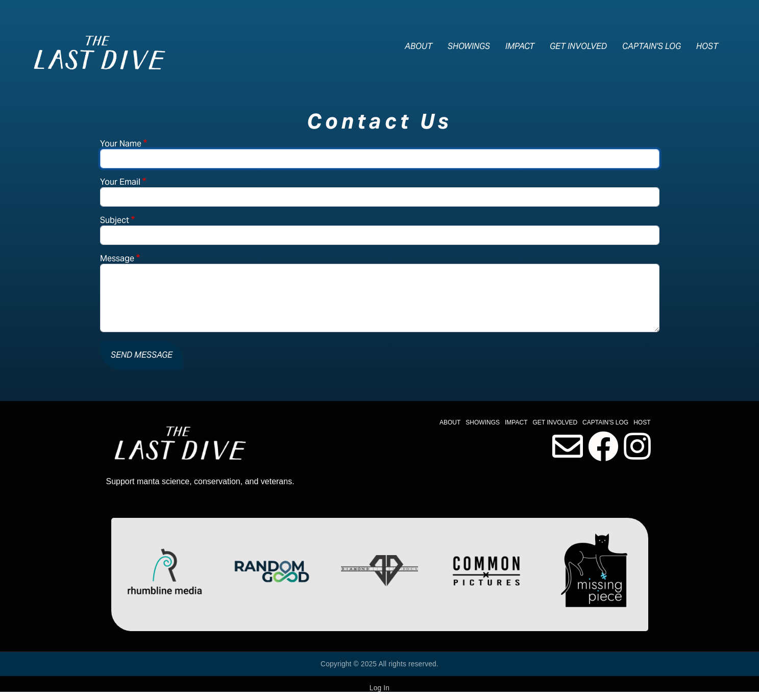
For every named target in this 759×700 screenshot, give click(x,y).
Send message (142, 355)
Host (707, 46)
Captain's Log (652, 46)
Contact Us (568, 446)
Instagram (637, 446)
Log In (379, 688)
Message (117, 258)
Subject (115, 220)
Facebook (603, 446)
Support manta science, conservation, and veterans (199, 481)
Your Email (120, 182)
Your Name (121, 144)
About (419, 46)
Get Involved (578, 46)
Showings (469, 46)
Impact (520, 46)
